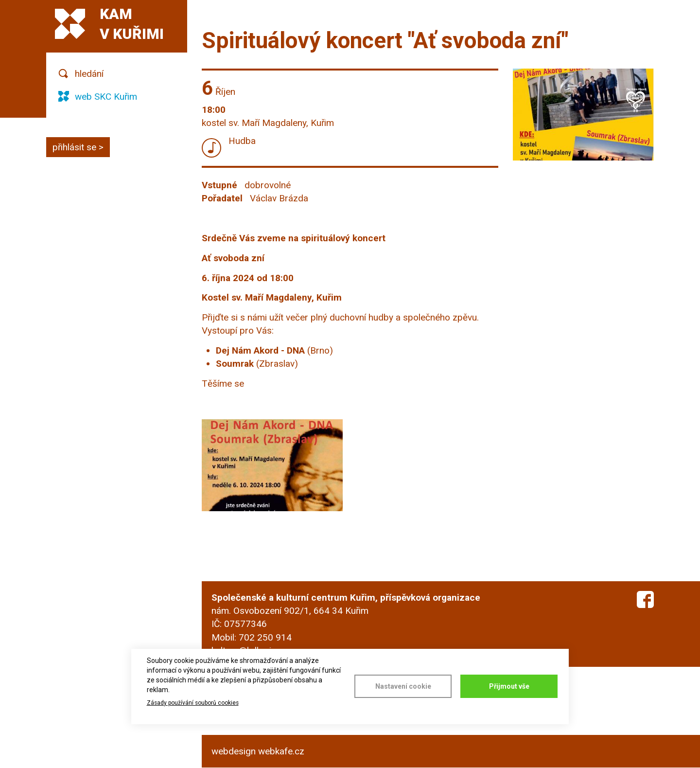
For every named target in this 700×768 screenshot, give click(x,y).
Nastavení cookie (403, 686)
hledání (89, 74)
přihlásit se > (78, 147)
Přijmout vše (509, 686)
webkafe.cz (281, 751)
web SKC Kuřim (106, 97)
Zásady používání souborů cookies (193, 703)
